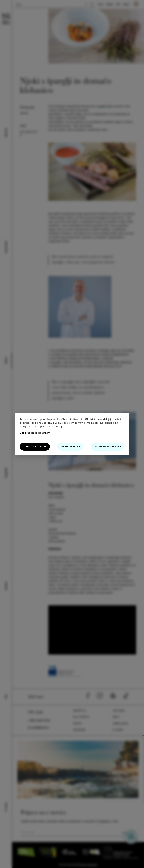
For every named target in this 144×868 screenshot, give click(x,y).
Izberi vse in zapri (35, 447)
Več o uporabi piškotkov (35, 433)
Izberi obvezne (71, 447)
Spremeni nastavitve (108, 447)
